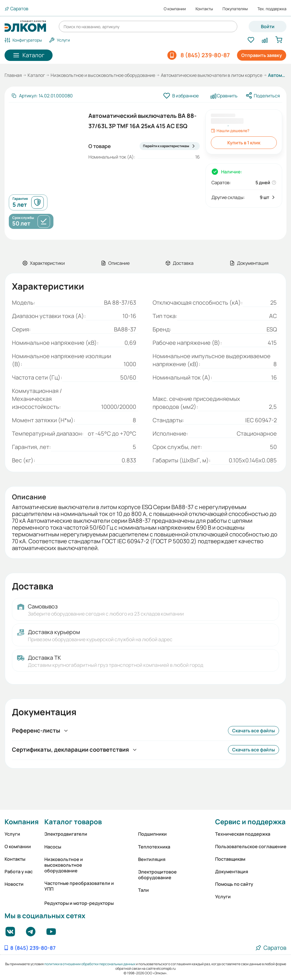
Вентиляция (152, 859)
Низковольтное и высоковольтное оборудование (103, 75)
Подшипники (152, 834)
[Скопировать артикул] (42, 96)
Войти (268, 26)
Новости (14, 884)
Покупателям (235, 9)
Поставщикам (230, 859)
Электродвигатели (66, 834)
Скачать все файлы (253, 731)
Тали (144, 890)
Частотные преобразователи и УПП (79, 886)
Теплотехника (154, 847)
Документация (232, 872)
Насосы (53, 847)
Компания (22, 822)
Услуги (12, 834)
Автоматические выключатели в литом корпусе (212, 75)
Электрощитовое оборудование (157, 875)
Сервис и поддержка (250, 822)
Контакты (204, 9)
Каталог (36, 75)
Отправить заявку (262, 55)
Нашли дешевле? (230, 131)
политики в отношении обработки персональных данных (90, 964)
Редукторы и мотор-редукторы (79, 903)
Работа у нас (19, 872)
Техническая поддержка (243, 834)
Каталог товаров (73, 822)
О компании (175, 9)
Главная (13, 75)
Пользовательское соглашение (251, 846)
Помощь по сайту (234, 884)
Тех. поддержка (272, 9)
